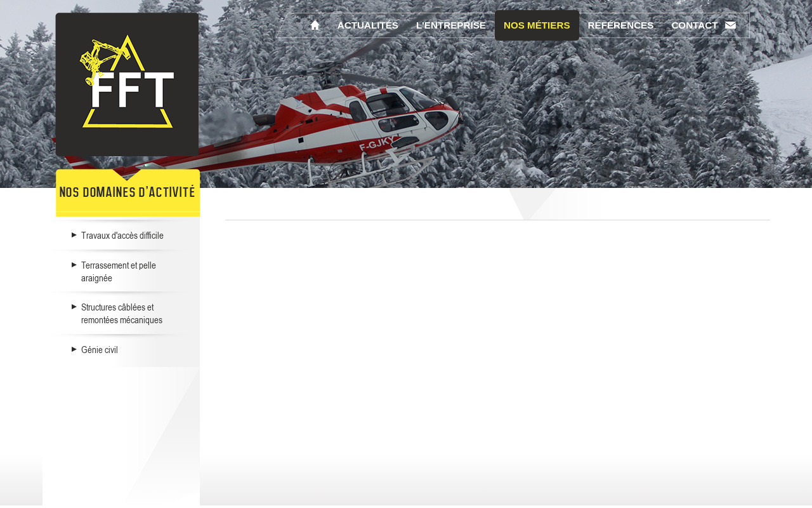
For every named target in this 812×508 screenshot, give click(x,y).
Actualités (368, 25)
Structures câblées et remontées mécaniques (122, 313)
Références (621, 25)
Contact (694, 25)
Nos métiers (537, 25)
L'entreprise (451, 25)
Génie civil (100, 349)
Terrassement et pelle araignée (119, 271)
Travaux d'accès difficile (122, 235)
